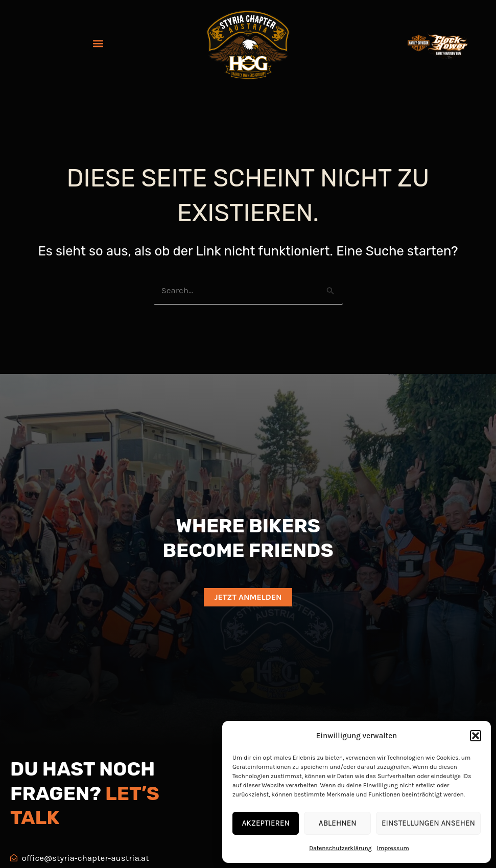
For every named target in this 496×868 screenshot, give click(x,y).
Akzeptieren (266, 823)
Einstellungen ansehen (428, 823)
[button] (476, 736)
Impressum (393, 848)
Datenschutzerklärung (340, 848)
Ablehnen (338, 823)
